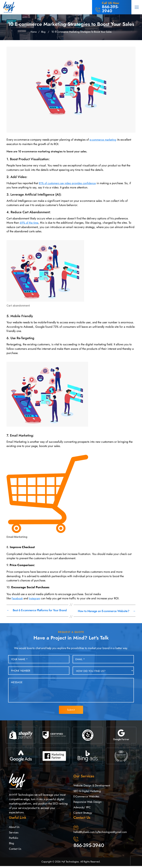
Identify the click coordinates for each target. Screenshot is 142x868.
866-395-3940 (89, 846)
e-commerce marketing (104, 140)
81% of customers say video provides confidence (69, 183)
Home (33, 32)
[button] (137, 7)
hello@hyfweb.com (85, 833)
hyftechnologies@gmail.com (113, 833)
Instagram (36, 598)
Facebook (18, 598)
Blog (43, 32)
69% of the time (29, 223)
